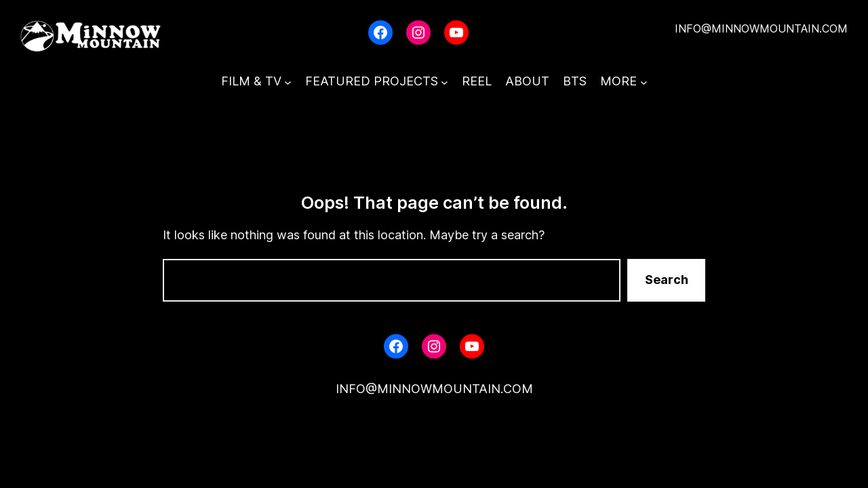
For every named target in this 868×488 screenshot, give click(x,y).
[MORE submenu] (644, 82)
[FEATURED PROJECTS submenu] (445, 82)
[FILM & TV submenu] (288, 82)
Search (667, 280)
